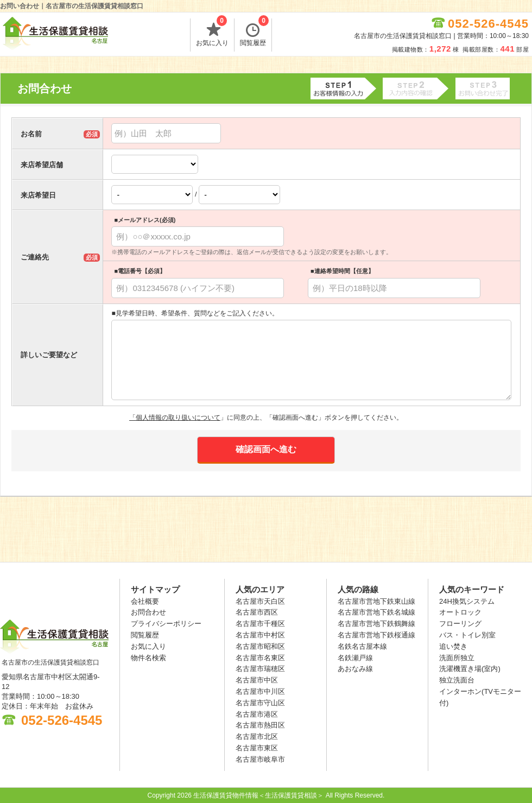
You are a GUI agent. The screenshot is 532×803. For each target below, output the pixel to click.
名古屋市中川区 (260, 691)
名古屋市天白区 (260, 601)
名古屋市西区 (257, 612)
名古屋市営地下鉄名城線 (376, 612)
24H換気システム (467, 601)
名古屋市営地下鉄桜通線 (376, 635)
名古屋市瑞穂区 (260, 669)
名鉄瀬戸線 (355, 658)
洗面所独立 (457, 658)
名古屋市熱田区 (260, 725)
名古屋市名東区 (260, 658)
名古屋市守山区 (260, 703)
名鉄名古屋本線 (362, 646)
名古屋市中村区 (260, 635)
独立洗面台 (457, 680)
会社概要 (145, 601)
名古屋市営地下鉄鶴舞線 (376, 624)
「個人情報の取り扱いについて (175, 418)
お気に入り (212, 33)
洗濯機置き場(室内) (470, 669)
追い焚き (453, 646)
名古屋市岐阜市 (260, 759)
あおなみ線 (355, 669)
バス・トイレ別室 (467, 635)
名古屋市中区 (257, 680)
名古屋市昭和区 (260, 646)
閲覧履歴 (254, 33)
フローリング (460, 624)
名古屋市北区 (257, 736)
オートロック (460, 612)
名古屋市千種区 (260, 624)
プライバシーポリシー (166, 624)
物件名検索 (148, 658)
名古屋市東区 (257, 748)
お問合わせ (148, 612)
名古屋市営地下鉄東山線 (376, 601)
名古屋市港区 (257, 714)
